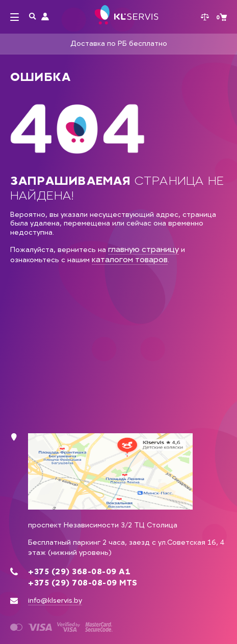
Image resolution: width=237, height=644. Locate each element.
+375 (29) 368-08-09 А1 (79, 572)
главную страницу (143, 249)
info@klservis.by (55, 600)
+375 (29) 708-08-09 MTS (83, 583)
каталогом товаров (130, 259)
